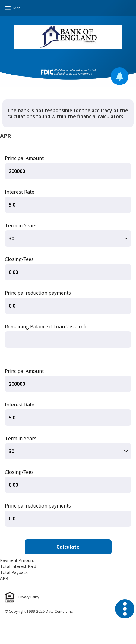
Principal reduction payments (38, 293)
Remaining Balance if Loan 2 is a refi (46, 327)
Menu (18, 8)
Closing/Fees (19, 259)
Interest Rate (20, 192)
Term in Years (21, 225)
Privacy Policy (29, 597)
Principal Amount (24, 158)
